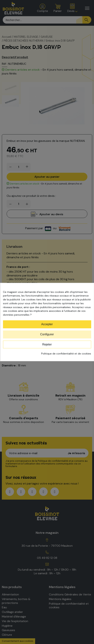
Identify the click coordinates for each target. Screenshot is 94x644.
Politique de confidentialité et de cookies (66, 354)
